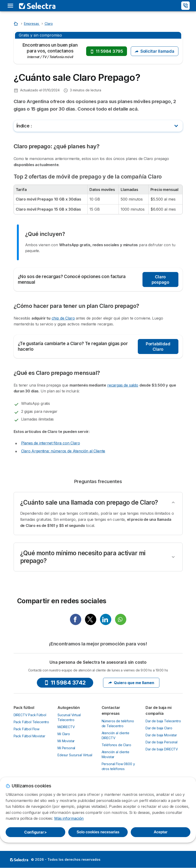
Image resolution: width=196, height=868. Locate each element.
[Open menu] (10, 6)
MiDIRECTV (66, 727)
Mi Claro (64, 734)
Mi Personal (66, 748)
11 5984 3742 (65, 683)
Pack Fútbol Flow (27, 729)
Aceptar (161, 832)
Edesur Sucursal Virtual (75, 755)
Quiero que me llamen (131, 683)
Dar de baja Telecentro (163, 721)
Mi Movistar (66, 741)
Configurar (35, 832)
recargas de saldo (123, 385)
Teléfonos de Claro (116, 745)
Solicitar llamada (155, 51)
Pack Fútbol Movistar (29, 736)
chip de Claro (63, 318)
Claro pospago (160, 279)
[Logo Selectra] (37, 6)
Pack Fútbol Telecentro (31, 722)
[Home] (16, 24)
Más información (69, 818)
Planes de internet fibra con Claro (51, 443)
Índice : (24, 126)
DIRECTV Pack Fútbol (30, 715)
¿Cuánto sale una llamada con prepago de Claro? (89, 502)
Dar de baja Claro (159, 728)
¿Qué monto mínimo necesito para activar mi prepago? (83, 557)
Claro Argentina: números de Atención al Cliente (63, 451)
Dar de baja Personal (161, 742)
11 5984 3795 (107, 51)
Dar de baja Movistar (161, 735)
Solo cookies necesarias (98, 832)
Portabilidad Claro (158, 346)
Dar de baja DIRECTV (162, 749)
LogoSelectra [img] (19, 860)
